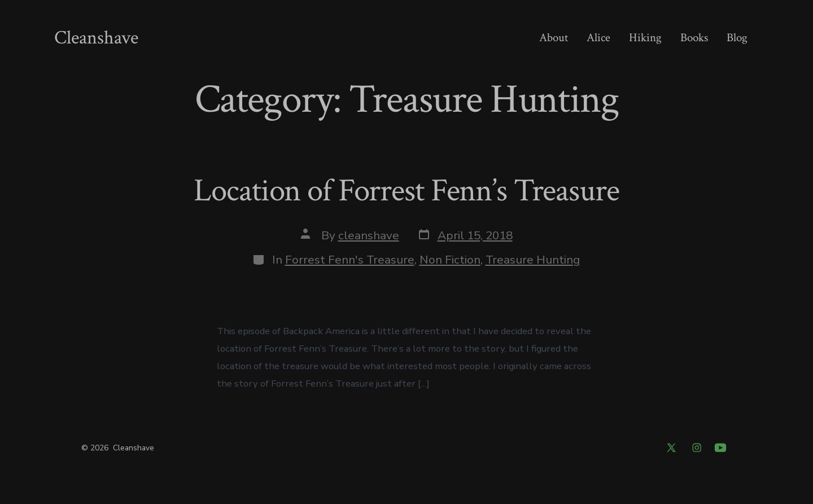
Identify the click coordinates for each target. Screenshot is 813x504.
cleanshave (369, 235)
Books (694, 38)
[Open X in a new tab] (671, 448)
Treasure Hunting (533, 260)
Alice (598, 38)
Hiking (645, 38)
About (554, 38)
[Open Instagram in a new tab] (697, 448)
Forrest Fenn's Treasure (350, 260)
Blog (737, 38)
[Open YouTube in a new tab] (720, 448)
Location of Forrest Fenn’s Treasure (406, 191)
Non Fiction (450, 260)
